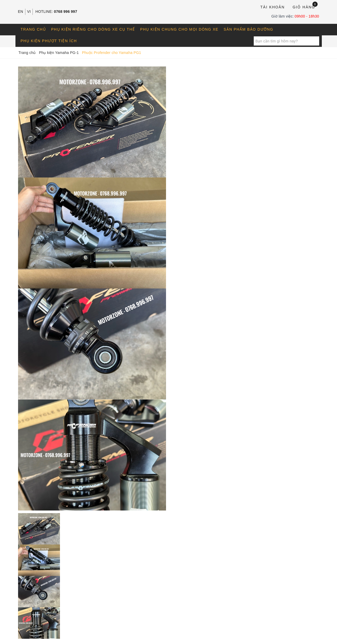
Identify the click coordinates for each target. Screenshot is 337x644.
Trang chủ (33, 29)
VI (29, 12)
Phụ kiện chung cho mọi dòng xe (179, 29)
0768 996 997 (66, 12)
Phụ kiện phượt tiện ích (49, 41)
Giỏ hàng (305, 7)
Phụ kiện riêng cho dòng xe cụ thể (93, 29)
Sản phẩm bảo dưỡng (248, 29)
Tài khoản (272, 7)
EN (21, 12)
